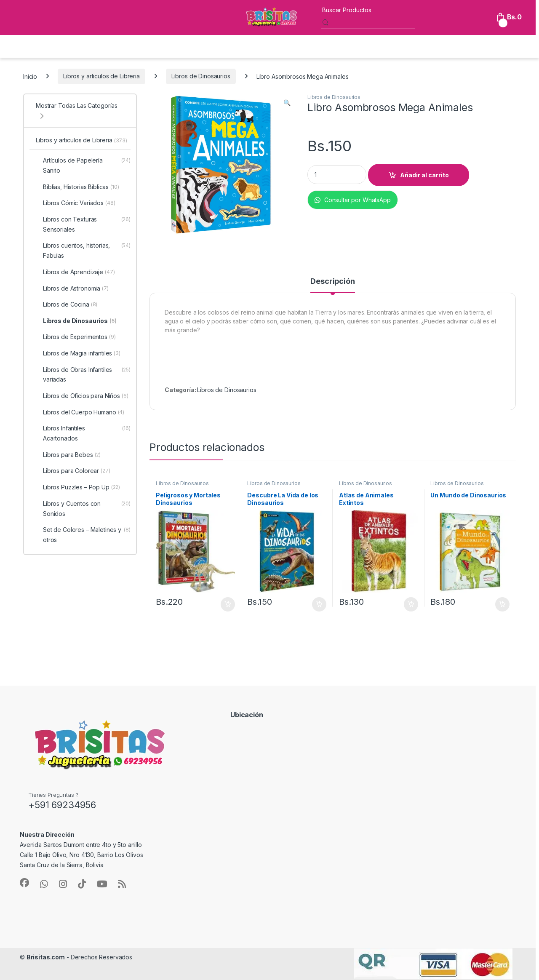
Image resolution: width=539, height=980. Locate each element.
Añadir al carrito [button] (228, 604)
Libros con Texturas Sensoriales (83, 224)
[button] (287, 103)
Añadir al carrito (424, 175)
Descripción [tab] (332, 282)
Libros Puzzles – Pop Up (78, 487)
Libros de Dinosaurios (201, 76)
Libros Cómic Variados (76, 203)
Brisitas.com (46, 957)
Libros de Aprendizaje (75, 272)
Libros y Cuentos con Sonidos (83, 509)
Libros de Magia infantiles (78, 353)
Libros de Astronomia (72, 288)
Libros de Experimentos (76, 337)
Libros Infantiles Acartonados (83, 433)
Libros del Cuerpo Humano (80, 412)
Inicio (30, 76)
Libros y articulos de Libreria (101, 76)
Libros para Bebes (68, 455)
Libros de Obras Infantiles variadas (83, 375)
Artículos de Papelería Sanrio (83, 166)
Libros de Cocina (67, 304)
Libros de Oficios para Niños (82, 396)
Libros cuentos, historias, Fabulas (83, 251)
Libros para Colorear (73, 471)
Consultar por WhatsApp (353, 200)
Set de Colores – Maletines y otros (83, 535)
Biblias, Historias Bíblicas (77, 187)
